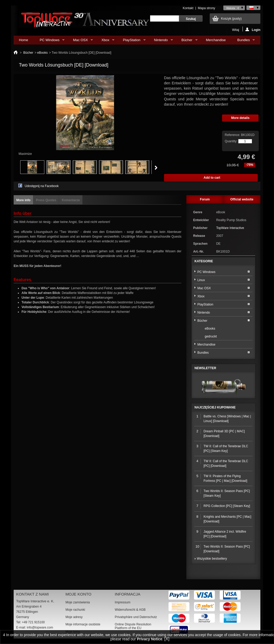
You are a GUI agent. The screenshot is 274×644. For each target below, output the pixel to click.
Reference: (233, 135)
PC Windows (49, 41)
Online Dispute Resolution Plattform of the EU (133, 626)
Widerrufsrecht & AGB (130, 610)
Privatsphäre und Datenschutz (136, 617)
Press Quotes (46, 200)
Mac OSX (80, 41)
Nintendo (161, 41)
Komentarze (71, 200)
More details (240, 118)
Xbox (105, 41)
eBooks (43, 53)
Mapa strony (207, 8)
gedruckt (211, 336)
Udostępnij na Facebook (42, 186)
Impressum (122, 602)
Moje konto (78, 594)
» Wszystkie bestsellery (211, 559)
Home (23, 40)
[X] (167, 639)
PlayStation (131, 41)
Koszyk (231, 19)
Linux (201, 280)
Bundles (243, 41)
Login (253, 29)
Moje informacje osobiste (83, 624)
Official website (242, 199)
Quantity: (231, 141)
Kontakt (188, 8)
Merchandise (216, 40)
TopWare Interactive (230, 228)
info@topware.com (40, 627)
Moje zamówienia (78, 602)
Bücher (187, 41)
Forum (205, 199)
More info (23, 200)
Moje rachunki (75, 610)
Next (156, 168)
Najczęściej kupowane (215, 407)
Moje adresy (74, 617)
